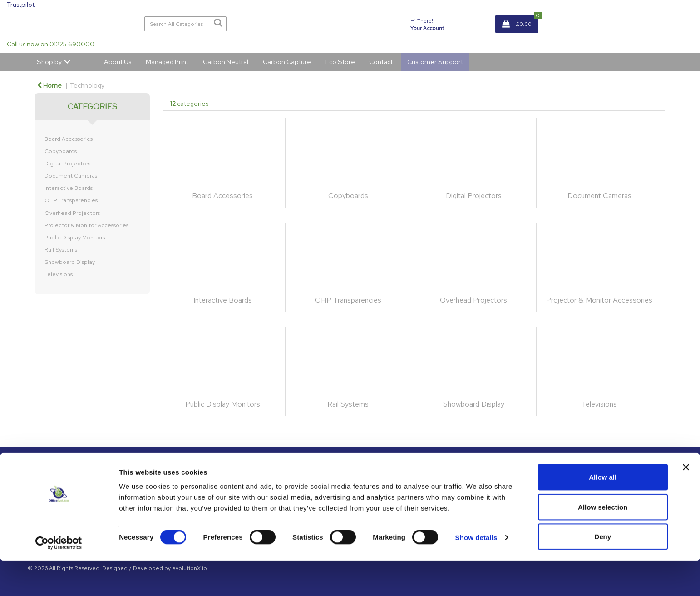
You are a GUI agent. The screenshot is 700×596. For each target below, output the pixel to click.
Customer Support (435, 62)
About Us (118, 62)
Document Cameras (71, 176)
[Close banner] (686, 502)
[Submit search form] (218, 23)
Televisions (59, 274)
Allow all (603, 512)
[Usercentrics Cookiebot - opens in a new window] (59, 578)
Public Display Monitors (75, 238)
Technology (87, 85)
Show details (476, 573)
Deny (603, 572)
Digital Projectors (67, 164)
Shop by (49, 62)
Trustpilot (21, 4)
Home (49, 85)
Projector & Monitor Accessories (86, 225)
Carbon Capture (287, 62)
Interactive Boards (69, 188)
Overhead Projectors (72, 213)
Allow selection (603, 542)
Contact (381, 62)
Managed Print (167, 62)
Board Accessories (69, 139)
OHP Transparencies (71, 200)
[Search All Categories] (186, 24)
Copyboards (61, 151)
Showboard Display (70, 262)
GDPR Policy (483, 480)
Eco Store (340, 62)
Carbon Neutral (226, 62)
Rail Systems (61, 250)
